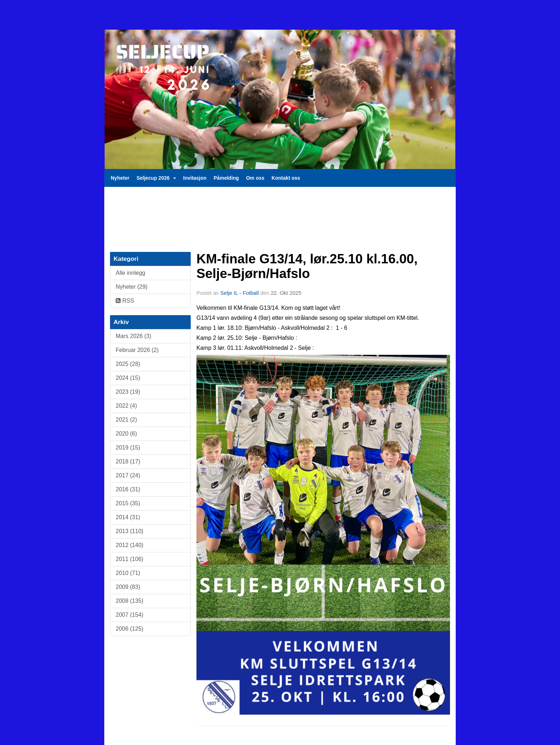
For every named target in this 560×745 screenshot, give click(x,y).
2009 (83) (128, 587)
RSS (125, 301)
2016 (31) (128, 489)
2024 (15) (128, 378)
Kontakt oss (286, 178)
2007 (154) (129, 615)
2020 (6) (126, 434)
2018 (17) (128, 461)
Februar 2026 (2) (137, 350)
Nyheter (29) (132, 287)
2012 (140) (129, 545)
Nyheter (120, 178)
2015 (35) (128, 503)
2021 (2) (126, 420)
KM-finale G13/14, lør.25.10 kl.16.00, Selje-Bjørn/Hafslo (307, 266)
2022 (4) (126, 406)
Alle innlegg (131, 273)
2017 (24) (128, 475)
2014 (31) (128, 517)
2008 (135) (129, 601)
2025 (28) (128, 364)
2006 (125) (129, 629)
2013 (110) (129, 531)
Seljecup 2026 (156, 178)
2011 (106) (129, 559)
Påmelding (226, 178)
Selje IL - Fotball (240, 293)
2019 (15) (128, 448)
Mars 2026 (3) (134, 336)
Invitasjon (195, 178)
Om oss (255, 178)
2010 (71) (128, 573)
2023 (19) (128, 392)
